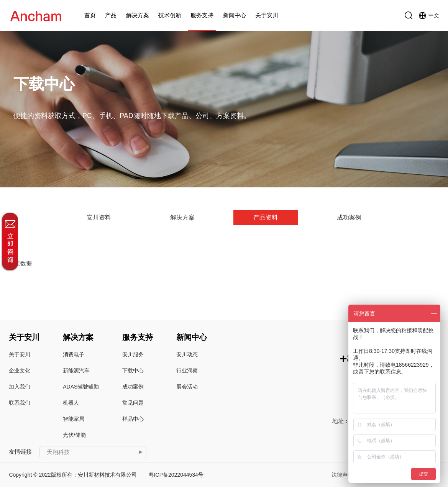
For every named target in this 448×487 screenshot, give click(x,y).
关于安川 (267, 15)
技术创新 (170, 15)
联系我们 (20, 403)
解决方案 (138, 15)
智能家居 (74, 419)
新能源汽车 (76, 371)
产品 (111, 15)
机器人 (71, 403)
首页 (90, 15)
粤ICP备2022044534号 (176, 475)
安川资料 (99, 217)
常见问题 (133, 403)
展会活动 (187, 387)
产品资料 (266, 217)
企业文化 (20, 371)
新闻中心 (235, 15)
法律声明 (342, 475)
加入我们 (20, 387)
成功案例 (349, 217)
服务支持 (202, 15)
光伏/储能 (74, 435)
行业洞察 (187, 371)
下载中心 (133, 371)
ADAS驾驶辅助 (81, 387)
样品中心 (133, 419)
